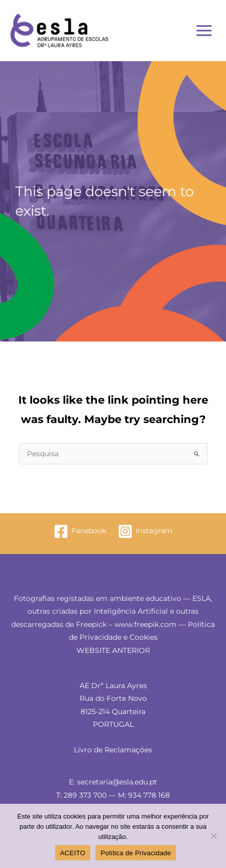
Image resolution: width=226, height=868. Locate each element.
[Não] (213, 836)
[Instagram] (145, 531)
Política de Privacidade (136, 853)
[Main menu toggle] (204, 31)
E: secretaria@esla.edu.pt (113, 782)
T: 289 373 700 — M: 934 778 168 (113, 795)
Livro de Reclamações (113, 750)
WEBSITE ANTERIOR (113, 650)
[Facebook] (80, 531)
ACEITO (73, 853)
